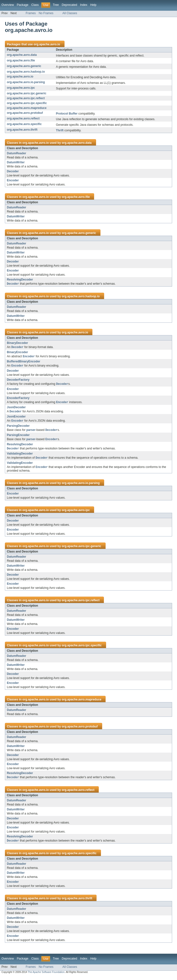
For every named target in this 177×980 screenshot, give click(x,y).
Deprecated (70, 5)
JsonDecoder (16, 409)
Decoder (13, 171)
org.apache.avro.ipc (21, 88)
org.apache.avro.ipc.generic (27, 93)
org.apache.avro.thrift (22, 130)
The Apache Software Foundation (46, 976)
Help (93, 5)
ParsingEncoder (18, 437)
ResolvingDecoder (20, 280)
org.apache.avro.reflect (23, 118)
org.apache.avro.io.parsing (26, 82)
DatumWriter (16, 162)
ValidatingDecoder (20, 456)
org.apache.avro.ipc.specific (27, 103)
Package (23, 5)
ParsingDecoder (18, 428)
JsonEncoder (16, 418)
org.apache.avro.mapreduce (27, 108)
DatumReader (17, 153)
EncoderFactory (18, 399)
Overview (8, 5)
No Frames (46, 13)
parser (31, 432)
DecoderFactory (18, 381)
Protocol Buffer (67, 114)
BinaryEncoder (17, 353)
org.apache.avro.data (22, 55)
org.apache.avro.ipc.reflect (26, 98)
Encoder (13, 180)
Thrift (60, 130)
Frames (31, 13)
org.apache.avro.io (47, 44)
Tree (56, 5)
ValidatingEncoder (20, 466)
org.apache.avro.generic (24, 66)
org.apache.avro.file (21, 60)
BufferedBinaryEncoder (23, 362)
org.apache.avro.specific (24, 124)
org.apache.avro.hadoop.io (26, 72)
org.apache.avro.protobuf (25, 113)
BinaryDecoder (17, 343)
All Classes (70, 13)
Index (84, 5)
